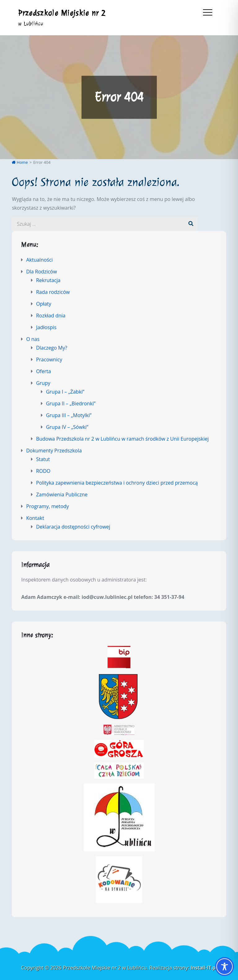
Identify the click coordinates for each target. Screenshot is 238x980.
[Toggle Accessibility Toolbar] (225, 967)
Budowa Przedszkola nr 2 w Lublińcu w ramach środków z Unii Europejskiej (122, 439)
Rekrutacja (48, 280)
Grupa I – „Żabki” (65, 392)
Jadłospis (46, 327)
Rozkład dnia (51, 316)
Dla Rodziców (41, 272)
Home (20, 162)
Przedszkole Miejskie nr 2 (62, 13)
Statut (43, 459)
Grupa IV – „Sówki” (67, 427)
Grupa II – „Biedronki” (71, 403)
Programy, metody (47, 506)
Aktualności (39, 260)
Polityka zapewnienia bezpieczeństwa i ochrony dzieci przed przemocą (117, 483)
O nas (33, 339)
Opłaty (44, 304)
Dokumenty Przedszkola (54, 451)
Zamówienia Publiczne (62, 494)
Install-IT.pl (204, 968)
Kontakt (35, 518)
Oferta (43, 371)
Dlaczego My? (51, 348)
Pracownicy (49, 359)
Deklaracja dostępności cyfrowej (73, 527)
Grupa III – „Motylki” (69, 415)
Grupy (43, 383)
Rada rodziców (53, 292)
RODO (43, 471)
